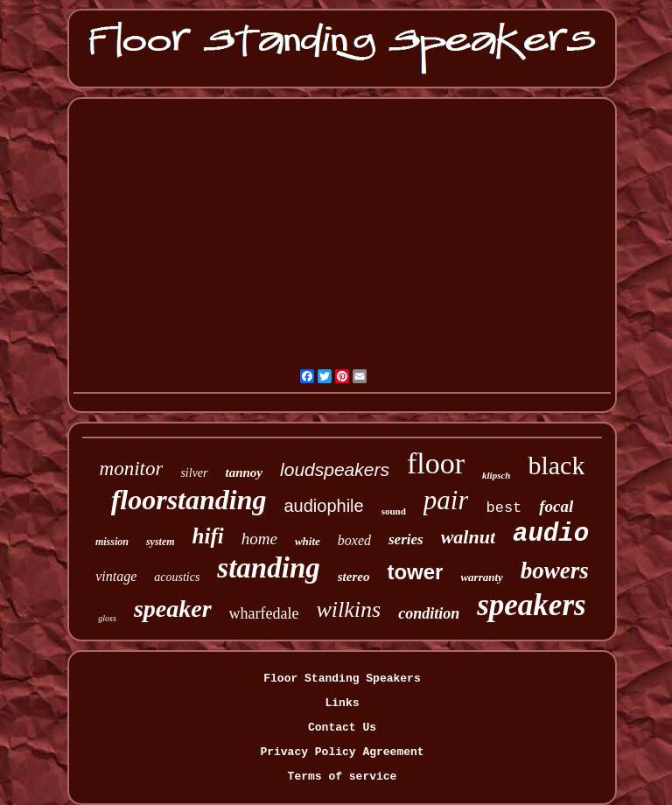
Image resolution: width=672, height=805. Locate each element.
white (308, 541)
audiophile (323, 506)
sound (394, 511)
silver (194, 473)
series (406, 539)
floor (436, 463)
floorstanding (189, 500)
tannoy (245, 472)
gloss (107, 618)
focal (556, 506)
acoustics (177, 577)
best (504, 508)
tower (415, 572)
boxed (354, 540)
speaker (173, 609)
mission (112, 542)
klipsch (496, 475)
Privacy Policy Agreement (342, 752)
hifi (208, 536)
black (556, 465)
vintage (116, 576)
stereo (354, 577)
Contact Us (342, 728)
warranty (481, 577)
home (259, 539)
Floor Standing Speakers (342, 679)
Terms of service (343, 777)
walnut (468, 537)
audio (551, 534)
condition (429, 613)
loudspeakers (335, 469)
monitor (132, 469)
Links (342, 703)
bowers (555, 570)
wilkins (349, 609)
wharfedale (264, 613)
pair (446, 500)
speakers (531, 605)
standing (268, 568)
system (161, 542)
